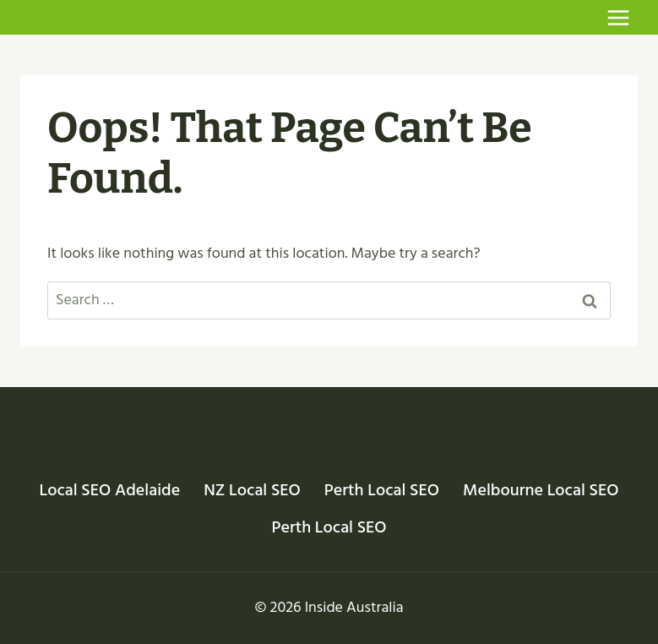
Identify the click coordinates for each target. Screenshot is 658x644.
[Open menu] (618, 17)
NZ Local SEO (252, 490)
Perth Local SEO (382, 490)
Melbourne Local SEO (541, 490)
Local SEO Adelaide (110, 490)
